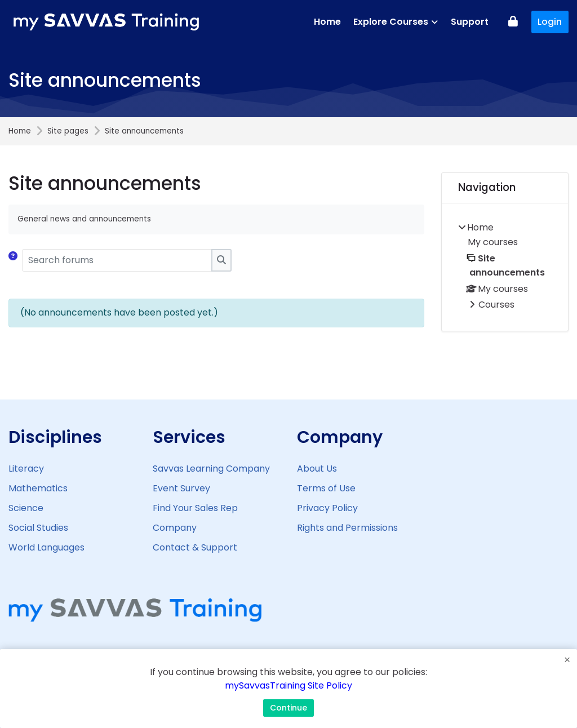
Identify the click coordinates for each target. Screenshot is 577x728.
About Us (317, 469)
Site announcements (144, 131)
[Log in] (513, 22)
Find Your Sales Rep (195, 508)
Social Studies (38, 527)
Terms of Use (326, 488)
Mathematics (38, 488)
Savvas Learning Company (211, 469)
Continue (288, 708)
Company (175, 528)
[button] (15, 260)
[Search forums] (117, 260)
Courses (496, 305)
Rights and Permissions (347, 528)
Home (20, 131)
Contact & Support (195, 547)
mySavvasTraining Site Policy (288, 687)
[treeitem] (505, 267)
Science (26, 507)
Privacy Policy (327, 508)
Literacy (26, 468)
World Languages (46, 547)
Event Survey (181, 488)
